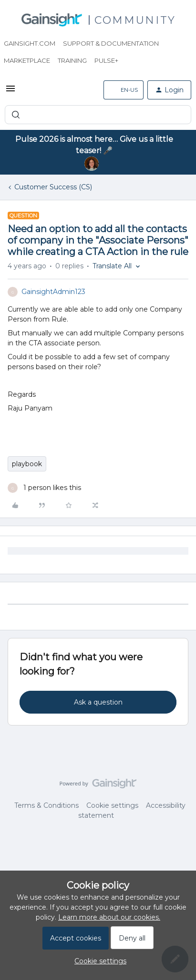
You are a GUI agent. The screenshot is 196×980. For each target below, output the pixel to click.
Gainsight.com (30, 43)
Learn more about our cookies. (109, 917)
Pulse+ (106, 60)
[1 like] (44, 488)
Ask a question (98, 702)
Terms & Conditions (46, 805)
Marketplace (27, 60)
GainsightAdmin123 (53, 292)
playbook (27, 464)
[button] (10, 92)
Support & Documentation (111, 43)
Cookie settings (112, 805)
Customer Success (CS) (53, 187)
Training (72, 60)
